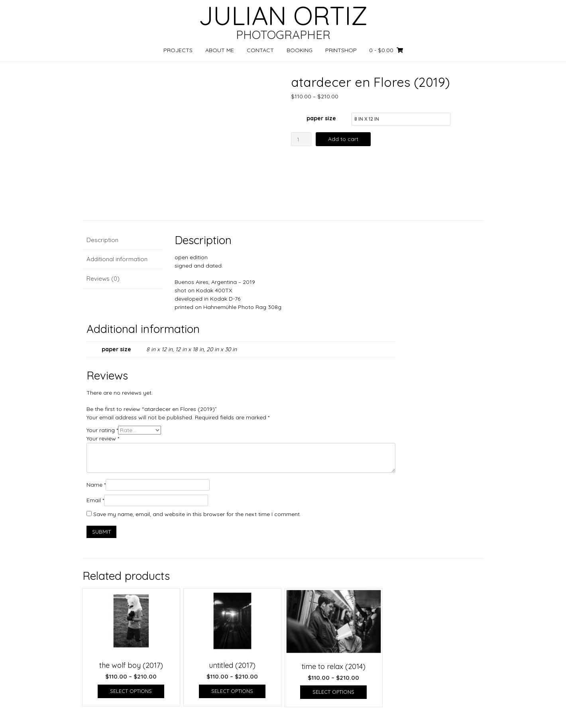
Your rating (102, 430)
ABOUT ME (220, 50)
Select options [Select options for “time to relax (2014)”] (333, 692)
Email (95, 500)
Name (96, 485)
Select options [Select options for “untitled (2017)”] (232, 691)
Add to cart (343, 139)
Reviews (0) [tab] (103, 279)
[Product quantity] (301, 139)
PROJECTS (178, 50)
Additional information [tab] (117, 259)
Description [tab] (102, 240)
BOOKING (300, 50)
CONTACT (260, 50)
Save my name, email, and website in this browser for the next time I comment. (197, 514)
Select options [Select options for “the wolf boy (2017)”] (131, 691)
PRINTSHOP (341, 50)
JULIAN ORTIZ (283, 16)
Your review (103, 438)
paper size (321, 118)
